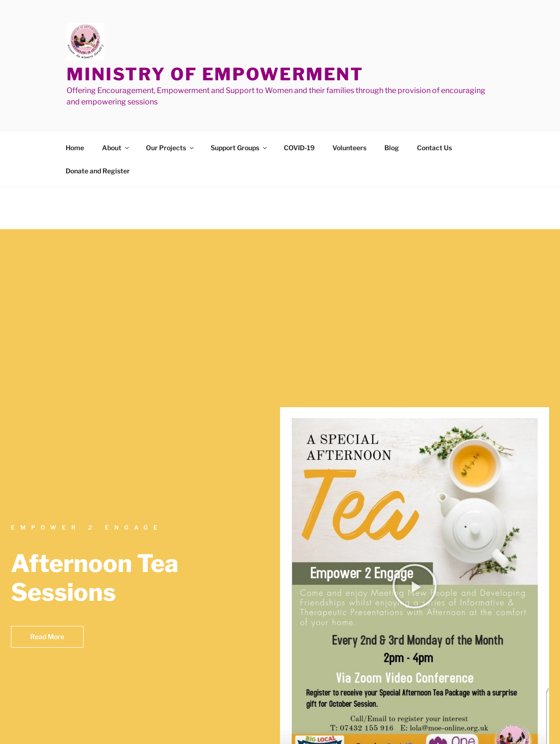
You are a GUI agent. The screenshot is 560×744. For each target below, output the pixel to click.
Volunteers (349, 148)
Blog (392, 148)
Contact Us (434, 148)
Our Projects (170, 148)
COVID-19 (299, 148)
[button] (415, 586)
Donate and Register (98, 171)
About (116, 148)
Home (75, 148)
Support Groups (239, 148)
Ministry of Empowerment (215, 74)
